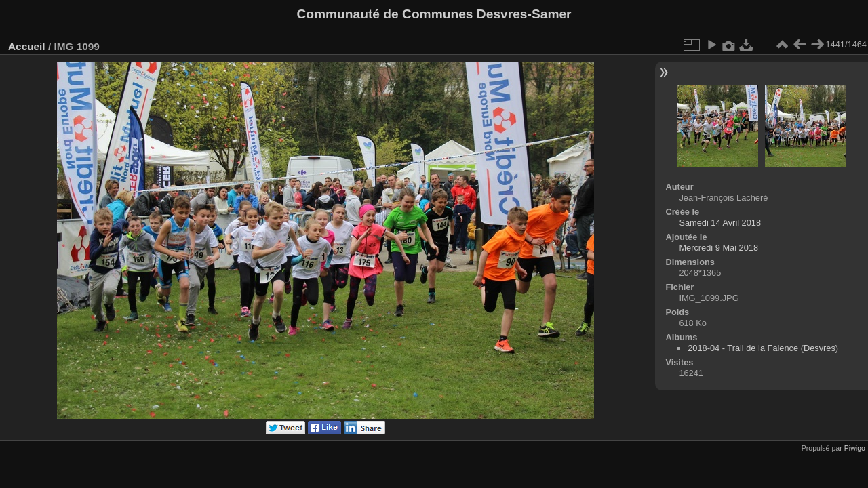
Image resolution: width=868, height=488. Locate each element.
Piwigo (855, 448)
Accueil (27, 46)
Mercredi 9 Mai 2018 (718, 248)
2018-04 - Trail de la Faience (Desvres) (763, 348)
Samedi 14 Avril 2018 (720, 223)
